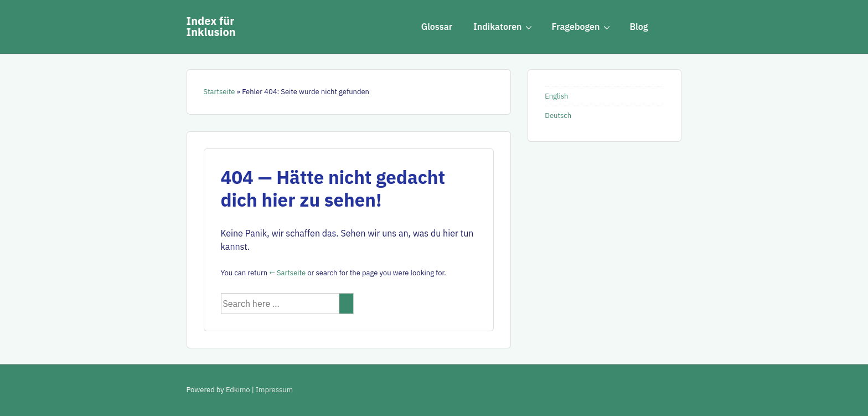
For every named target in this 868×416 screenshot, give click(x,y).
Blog (639, 27)
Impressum (274, 390)
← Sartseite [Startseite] (287, 273)
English (556, 96)
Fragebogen (582, 26)
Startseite (219, 92)
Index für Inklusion (211, 26)
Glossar (437, 27)
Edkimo (238, 390)
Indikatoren (504, 26)
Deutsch (558, 115)
